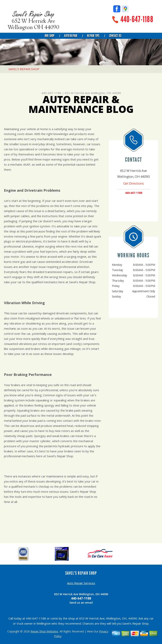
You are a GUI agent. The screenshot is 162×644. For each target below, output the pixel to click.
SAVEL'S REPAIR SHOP (24, 69)
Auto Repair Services (81, 583)
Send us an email (81, 603)
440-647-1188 (137, 19)
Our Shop (49, 36)
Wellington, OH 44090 (106, 93)
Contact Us (115, 36)
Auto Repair (71, 36)
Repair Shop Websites (44, 631)
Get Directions (134, 183)
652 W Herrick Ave (77, 93)
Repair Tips (93, 36)
